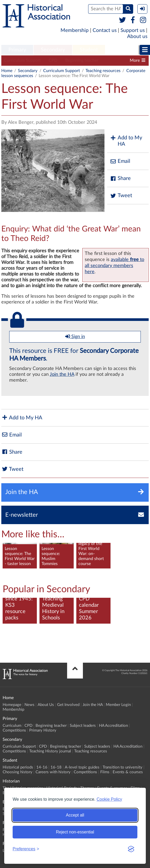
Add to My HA (126, 141)
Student (89, 50)
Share (120, 179)
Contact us (105, 30)
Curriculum (12, 726)
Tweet (121, 196)
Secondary (53, 50)
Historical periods (18, 767)
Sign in (75, 336)
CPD (53, 60)
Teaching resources (103, 71)
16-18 (56, 767)
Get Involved (68, 705)
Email (120, 161)
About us (137, 37)
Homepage (12, 705)
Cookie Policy (109, 799)
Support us (133, 30)
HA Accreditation (113, 726)
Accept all (75, 815)
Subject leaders (83, 726)
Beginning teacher (82, 60)
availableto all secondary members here (114, 266)
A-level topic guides (82, 767)
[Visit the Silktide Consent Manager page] (131, 849)
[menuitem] (17, 50)
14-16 (42, 767)
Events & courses (128, 772)
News (29, 705)
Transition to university (122, 767)
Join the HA (62, 374)
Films (105, 772)
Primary (17, 50)
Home (7, 71)
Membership (75, 30)
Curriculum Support (22, 60)
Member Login (118, 705)
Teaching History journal (50, 751)
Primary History (43, 730)
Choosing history (17, 772)
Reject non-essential (75, 832)
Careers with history (53, 772)
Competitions (14, 730)
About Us (46, 705)
